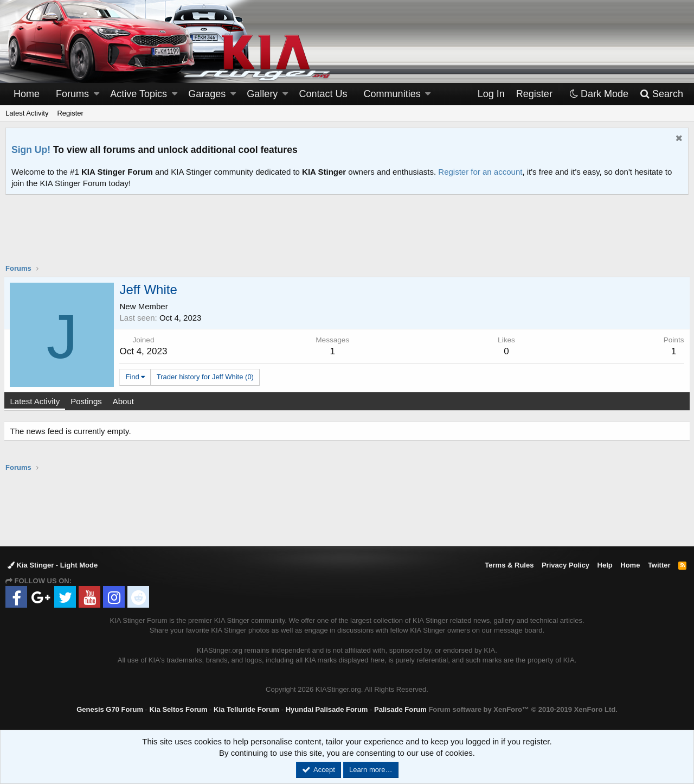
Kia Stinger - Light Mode (53, 565)
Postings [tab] (88, 401)
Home (27, 94)
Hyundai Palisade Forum (327, 709)
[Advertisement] (347, 236)
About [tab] (124, 401)
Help (605, 565)
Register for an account (480, 172)
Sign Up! (31, 150)
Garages (207, 94)
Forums (72, 94)
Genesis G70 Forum (110, 709)
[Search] (661, 94)
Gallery (262, 94)
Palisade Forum (400, 709)
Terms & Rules (509, 565)
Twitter (659, 565)
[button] (97, 94)
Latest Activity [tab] (36, 401)
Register (70, 113)
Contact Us (323, 94)
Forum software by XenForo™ (523, 709)
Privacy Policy (566, 565)
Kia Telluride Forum (246, 709)
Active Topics (139, 94)
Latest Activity (27, 113)
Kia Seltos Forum (179, 709)
